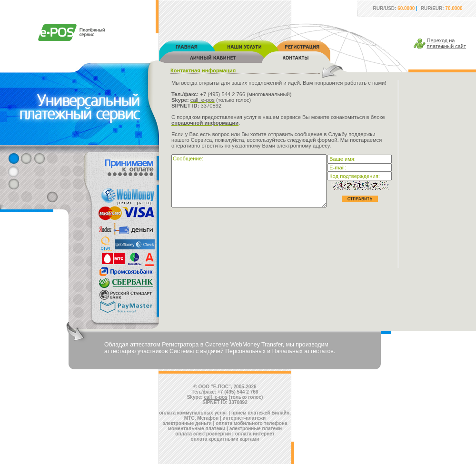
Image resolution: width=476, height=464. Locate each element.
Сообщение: (249, 181)
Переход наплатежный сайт (447, 43)
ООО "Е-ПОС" (215, 387)
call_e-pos (216, 397)
